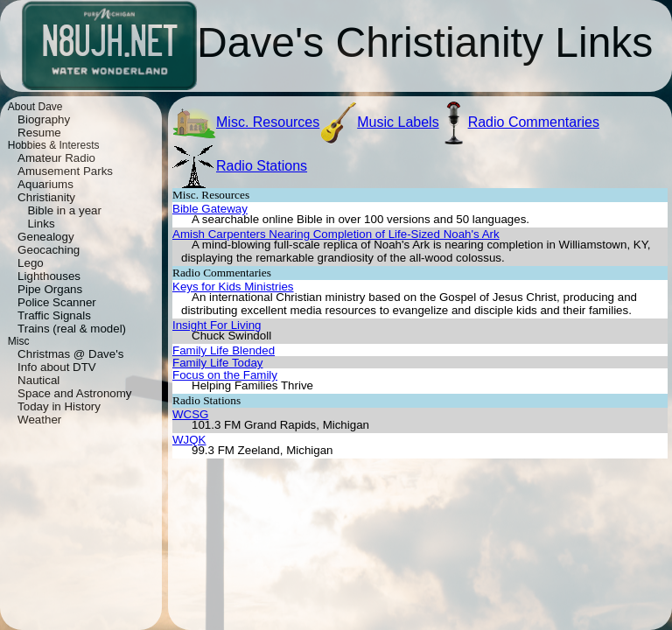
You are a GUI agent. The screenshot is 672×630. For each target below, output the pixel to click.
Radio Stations (262, 166)
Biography (44, 119)
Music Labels (398, 122)
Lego (31, 263)
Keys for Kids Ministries (233, 287)
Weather (39, 420)
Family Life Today (217, 363)
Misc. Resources (268, 122)
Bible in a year (64, 210)
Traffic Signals (54, 315)
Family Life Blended (224, 350)
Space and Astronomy (74, 393)
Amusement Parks (65, 171)
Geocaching (49, 250)
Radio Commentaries (534, 122)
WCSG (190, 414)
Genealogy (45, 237)
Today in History (59, 406)
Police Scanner (57, 302)
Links (41, 224)
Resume (39, 133)
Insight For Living (217, 325)
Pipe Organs (50, 289)
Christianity (46, 197)
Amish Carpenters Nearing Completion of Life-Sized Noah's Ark (336, 234)
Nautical (38, 380)
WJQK (189, 440)
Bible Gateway (210, 209)
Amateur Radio (56, 158)
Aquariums (45, 184)
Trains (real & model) (72, 329)
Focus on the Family (225, 375)
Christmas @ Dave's (70, 354)
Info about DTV (57, 367)
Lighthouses (49, 276)
